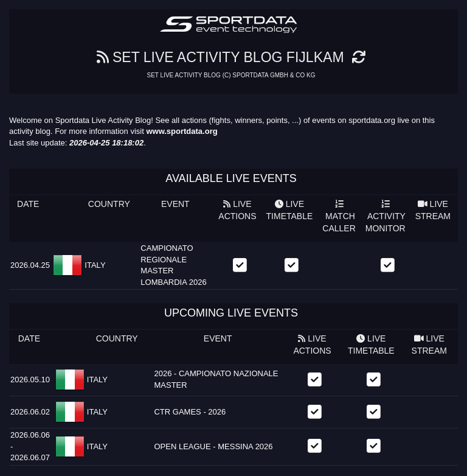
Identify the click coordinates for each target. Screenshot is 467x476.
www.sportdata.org (182, 131)
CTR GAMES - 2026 (190, 412)
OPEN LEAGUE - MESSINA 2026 (213, 446)
